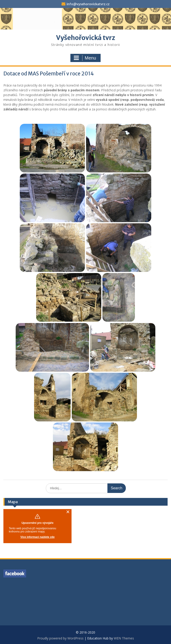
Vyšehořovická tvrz (86, 38)
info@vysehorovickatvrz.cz (88, 4)
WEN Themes (124, 638)
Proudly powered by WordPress (60, 638)
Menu (85, 58)
